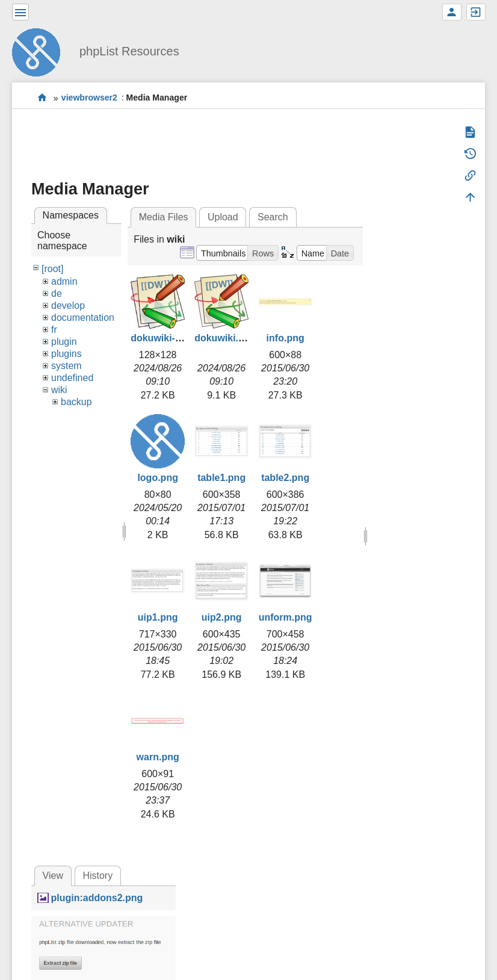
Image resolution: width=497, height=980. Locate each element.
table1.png (221, 478)
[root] (52, 269)
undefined (72, 378)
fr (54, 330)
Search (273, 217)
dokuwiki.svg (224, 338)
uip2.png (222, 617)
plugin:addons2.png (97, 898)
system (66, 366)
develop (68, 305)
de (57, 293)
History (97, 876)
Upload (223, 217)
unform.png (286, 617)
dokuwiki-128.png (171, 338)
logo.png (158, 478)
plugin (64, 342)
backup (76, 402)
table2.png (285, 478)
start (42, 98)
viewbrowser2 (89, 98)
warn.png (158, 757)
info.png (286, 338)
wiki (59, 390)
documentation (83, 318)
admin (64, 281)
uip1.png (158, 617)
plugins (66, 354)
